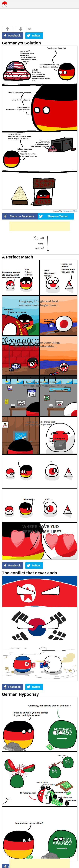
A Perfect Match (17, 257)
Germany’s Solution (21, 43)
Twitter (36, 36)
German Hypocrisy (20, 694)
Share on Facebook (22, 216)
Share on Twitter (58, 216)
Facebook (14, 36)
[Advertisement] (40, 226)
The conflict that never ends (29, 573)
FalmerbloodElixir (70, 211)
